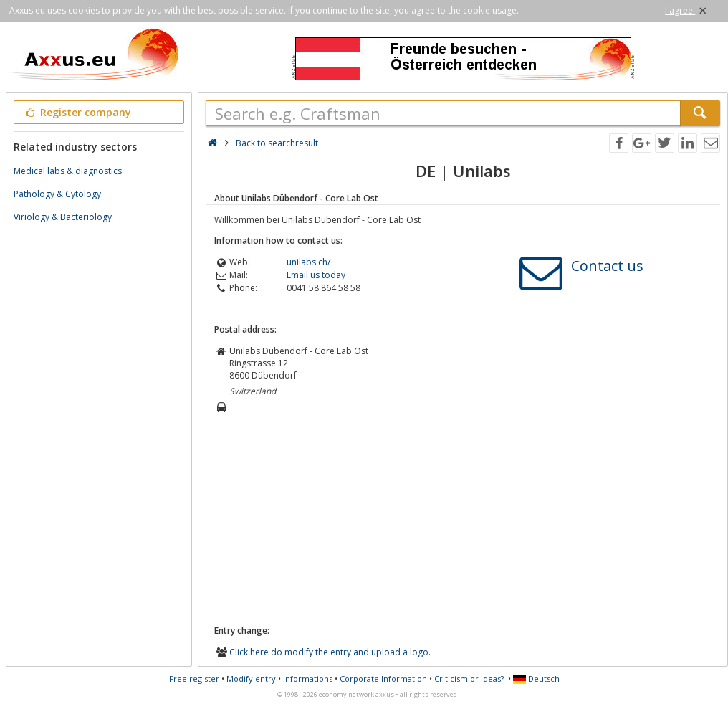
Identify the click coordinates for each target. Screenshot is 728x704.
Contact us (607, 266)
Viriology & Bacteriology (63, 217)
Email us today (316, 275)
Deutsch (536, 679)
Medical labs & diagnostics (68, 171)
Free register (194, 679)
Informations (308, 679)
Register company (77, 112)
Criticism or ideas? (469, 679)
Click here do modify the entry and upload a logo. (330, 652)
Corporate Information (383, 679)
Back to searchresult (277, 143)
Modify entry (251, 679)
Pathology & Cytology (57, 194)
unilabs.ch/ (308, 262)
